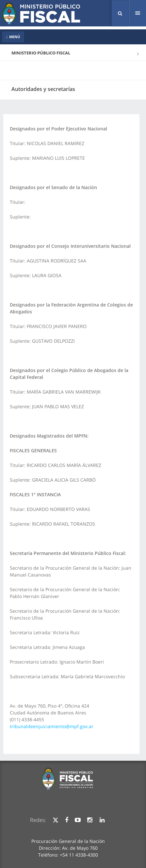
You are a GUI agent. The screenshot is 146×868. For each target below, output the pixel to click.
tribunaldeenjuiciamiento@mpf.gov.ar (52, 726)
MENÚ (13, 37)
